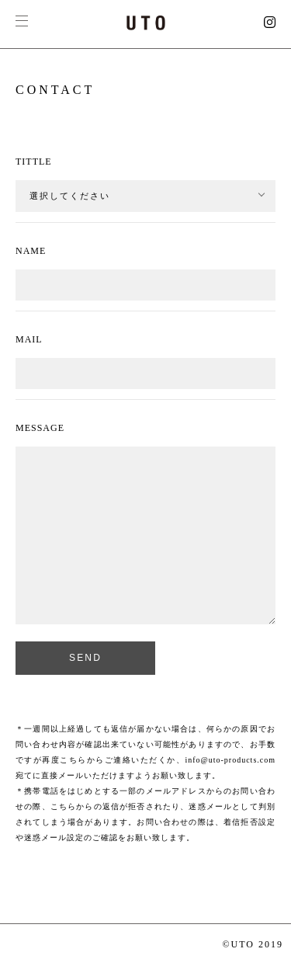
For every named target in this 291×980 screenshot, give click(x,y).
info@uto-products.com (230, 760)
